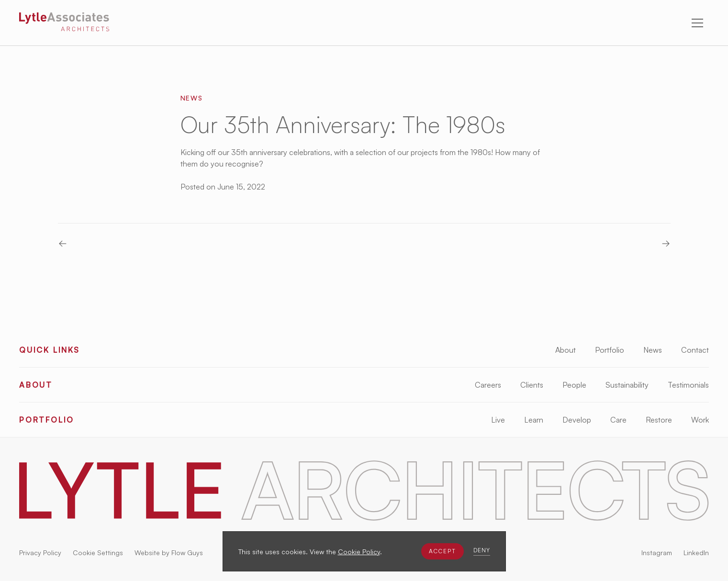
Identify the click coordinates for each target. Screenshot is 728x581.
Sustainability (627, 385)
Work (700, 420)
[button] (442, 551)
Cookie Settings (98, 553)
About (566, 350)
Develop (577, 420)
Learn (534, 420)
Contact (695, 350)
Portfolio (610, 350)
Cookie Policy (359, 552)
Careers (488, 385)
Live (498, 420)
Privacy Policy (40, 553)
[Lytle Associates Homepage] (64, 23)
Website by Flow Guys (169, 553)
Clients (532, 385)
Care (618, 420)
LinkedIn (696, 553)
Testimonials (688, 385)
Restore (659, 420)
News (653, 350)
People (574, 385)
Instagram (657, 553)
